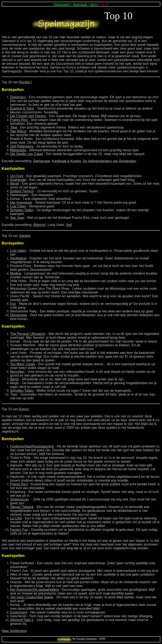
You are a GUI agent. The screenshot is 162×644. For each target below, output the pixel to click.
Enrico (24, 409)
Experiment (19, 612)
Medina (16, 273)
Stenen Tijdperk (22, 507)
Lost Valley (18, 251)
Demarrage (42, 161)
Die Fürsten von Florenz (28, 116)
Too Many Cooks (23, 364)
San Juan (17, 218)
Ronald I (26, 82)
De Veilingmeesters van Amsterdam (109, 161)
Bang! (15, 184)
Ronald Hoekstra (87, 639)
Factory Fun (19, 530)
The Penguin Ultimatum (28, 334)
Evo (13, 304)
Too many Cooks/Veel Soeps (32, 597)
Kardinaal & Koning (66, 161)
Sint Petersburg (22, 146)
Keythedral (18, 258)
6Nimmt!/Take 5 (22, 620)
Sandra (25, 236)
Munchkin (17, 372)
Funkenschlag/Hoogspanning (32, 446)
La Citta (16, 518)
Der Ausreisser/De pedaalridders (34, 590)
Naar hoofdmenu (14, 631)
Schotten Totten (22, 210)
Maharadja (18, 150)
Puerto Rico (19, 120)
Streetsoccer (20, 499)
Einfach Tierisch (22, 191)
